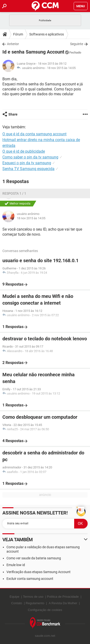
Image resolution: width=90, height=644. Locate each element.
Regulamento (35, 603)
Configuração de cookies (45, 610)
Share (13, 114)
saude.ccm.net (45, 636)
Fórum (18, 34)
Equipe (14, 597)
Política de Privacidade (63, 597)
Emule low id (16, 565)
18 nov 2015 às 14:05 (61, 68)
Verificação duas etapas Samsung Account (39, 572)
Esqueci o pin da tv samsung (27, 163)
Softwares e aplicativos (47, 34)
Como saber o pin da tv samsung (30, 157)
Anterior (13, 44)
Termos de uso (33, 597)
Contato (17, 603)
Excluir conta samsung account (30, 579)
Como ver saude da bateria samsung (34, 558)
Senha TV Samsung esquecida (28, 169)
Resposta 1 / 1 (14, 193)
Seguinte (77, 44)
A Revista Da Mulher (63, 603)
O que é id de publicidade (24, 151)
